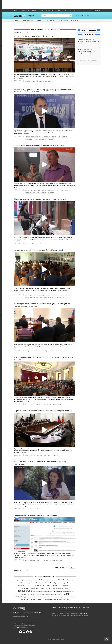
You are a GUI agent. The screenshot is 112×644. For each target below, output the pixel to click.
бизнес (42, 588)
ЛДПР (39, 560)
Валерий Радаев (30, 193)
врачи (26, 599)
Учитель (55, 455)
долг (67, 594)
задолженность (32, 580)
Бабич (27, 455)
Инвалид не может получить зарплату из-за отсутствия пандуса (40, 199)
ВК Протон (29, 81)
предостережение (57, 588)
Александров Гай (56, 190)
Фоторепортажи (63, 20)
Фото (48, 11)
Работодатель (46, 560)
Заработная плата (58, 295)
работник (55, 585)
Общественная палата (32, 297)
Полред (40, 455)
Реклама (54, 608)
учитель (27, 594)
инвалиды (71, 597)
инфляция (59, 591)
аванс (65, 591)
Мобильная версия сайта (56, 639)
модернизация (40, 585)
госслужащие (49, 594)
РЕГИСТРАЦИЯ (85, 15)
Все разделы (95, 11)
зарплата (72, 567)
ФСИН (55, 404)
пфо (21, 599)
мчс (46, 580)
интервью (58, 594)
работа (33, 594)
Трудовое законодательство (47, 139)
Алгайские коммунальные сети (40, 190)
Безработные (67, 190)
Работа (61, 11)
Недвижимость (33, 11)
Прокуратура (44, 297)
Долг (38, 193)
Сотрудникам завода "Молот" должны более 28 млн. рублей (39, 250)
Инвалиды (36, 244)
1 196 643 (18, 627)
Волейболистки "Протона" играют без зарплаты (34, 36)
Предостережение (51, 351)
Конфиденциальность (74, 608)
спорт (27, 583)
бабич (22, 583)
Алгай (27, 190)
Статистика (62, 608)
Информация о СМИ (20, 616)
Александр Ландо (31, 295)
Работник (40, 509)
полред (48, 585)
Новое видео (28, 20)
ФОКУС (54, 11)
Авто (67, 11)
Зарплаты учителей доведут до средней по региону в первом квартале (43, 411)
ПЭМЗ (52, 297)
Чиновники (62, 404)
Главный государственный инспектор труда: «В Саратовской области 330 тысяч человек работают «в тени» (44, 91)
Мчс (51, 404)
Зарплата (48, 81)
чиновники (25, 588)
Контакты (86, 608)
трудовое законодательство (33, 597)
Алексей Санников (45, 137)
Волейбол (36, 81)
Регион (49, 455)
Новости (17, 11)
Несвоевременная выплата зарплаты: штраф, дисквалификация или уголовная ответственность (42, 305)
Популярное (49, 20)
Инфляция (45, 404)
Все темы (74, 20)
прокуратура (25, 591)
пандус (71, 591)
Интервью (29, 139)
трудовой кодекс (23, 585)
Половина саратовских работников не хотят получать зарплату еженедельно (40, 463)
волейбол (58, 580)
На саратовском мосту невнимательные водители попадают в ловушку (86, 51)
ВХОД (77, 15)
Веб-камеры (74, 11)
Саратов (48, 244)
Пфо (44, 455)
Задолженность (46, 295)
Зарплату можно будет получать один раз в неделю (36, 515)
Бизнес (54, 137)
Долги (42, 81)
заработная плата (48, 597)
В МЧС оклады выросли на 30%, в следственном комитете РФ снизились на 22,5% (44, 358)
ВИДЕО (31, 16)
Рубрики (17, 20)
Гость (59, 137)
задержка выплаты (66, 585)
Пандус (42, 244)
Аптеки (24, 11)
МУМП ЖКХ (51, 193)
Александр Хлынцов (32, 137)
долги (48, 582)
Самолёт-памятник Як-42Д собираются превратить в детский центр (88, 41)
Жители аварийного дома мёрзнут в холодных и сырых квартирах (89, 60)
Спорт (54, 81)
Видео (42, 11)
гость (66, 588)
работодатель (22, 580)
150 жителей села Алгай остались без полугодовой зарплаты (39, 145)
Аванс (27, 509)
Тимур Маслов (59, 297)
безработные (34, 588)
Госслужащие (30, 404)
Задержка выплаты (31, 351)
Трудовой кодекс (57, 560)
